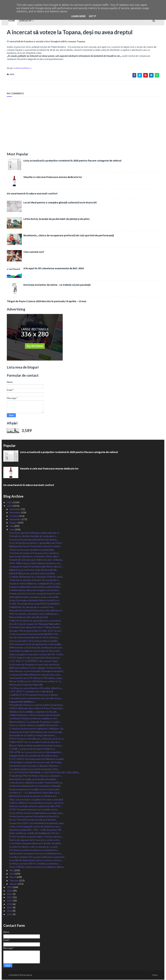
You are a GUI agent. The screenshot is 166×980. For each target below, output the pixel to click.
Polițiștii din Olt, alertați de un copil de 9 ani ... (32, 607)
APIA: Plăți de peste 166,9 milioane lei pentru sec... (35, 563)
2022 (10, 891)
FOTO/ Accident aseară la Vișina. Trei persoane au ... (36, 837)
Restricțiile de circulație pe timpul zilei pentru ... (33, 735)
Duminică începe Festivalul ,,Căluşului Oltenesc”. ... (35, 766)
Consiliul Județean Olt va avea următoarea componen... (37, 857)
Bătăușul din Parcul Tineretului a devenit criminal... (35, 547)
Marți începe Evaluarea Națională (26, 685)
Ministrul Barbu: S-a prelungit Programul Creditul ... (35, 722)
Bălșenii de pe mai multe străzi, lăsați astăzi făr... (34, 570)
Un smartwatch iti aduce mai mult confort (27, 194)
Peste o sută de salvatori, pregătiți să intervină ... (34, 725)
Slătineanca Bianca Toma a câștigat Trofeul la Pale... (36, 668)
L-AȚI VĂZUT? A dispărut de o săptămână (31, 692)
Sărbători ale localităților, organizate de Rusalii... (33, 712)
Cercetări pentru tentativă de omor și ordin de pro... (36, 698)
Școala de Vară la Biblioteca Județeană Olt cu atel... (35, 584)
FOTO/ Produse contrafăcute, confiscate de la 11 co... (37, 739)
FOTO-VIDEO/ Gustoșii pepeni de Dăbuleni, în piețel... (37, 759)
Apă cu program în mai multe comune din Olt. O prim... (37, 654)
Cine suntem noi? (29, 252)
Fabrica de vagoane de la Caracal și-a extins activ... (35, 840)
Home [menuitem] (7, 21)
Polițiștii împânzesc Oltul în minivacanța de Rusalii (34, 715)
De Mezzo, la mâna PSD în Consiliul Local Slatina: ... (35, 864)
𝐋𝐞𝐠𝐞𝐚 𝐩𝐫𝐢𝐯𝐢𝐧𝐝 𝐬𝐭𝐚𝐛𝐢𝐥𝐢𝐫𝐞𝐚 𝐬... (22, 702)
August (14, 523)
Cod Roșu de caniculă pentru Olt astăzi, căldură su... (36, 688)
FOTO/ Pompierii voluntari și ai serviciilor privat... (34, 810)
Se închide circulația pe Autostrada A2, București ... (35, 651)
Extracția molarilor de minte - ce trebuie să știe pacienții (52, 285)
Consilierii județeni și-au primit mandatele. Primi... (34, 769)
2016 (10, 911)
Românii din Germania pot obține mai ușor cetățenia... (36, 560)
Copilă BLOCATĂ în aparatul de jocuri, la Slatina (34, 695)
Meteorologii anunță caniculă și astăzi (28, 617)
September (16, 519)
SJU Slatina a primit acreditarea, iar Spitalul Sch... (34, 850)
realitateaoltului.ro (17, 68)
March (13, 877)
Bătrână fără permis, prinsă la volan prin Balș (32, 573)
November (15, 513)
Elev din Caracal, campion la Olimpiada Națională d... (35, 624)
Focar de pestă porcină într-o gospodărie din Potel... (36, 543)
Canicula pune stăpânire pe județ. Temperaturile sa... (36, 783)
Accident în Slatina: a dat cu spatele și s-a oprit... (34, 847)
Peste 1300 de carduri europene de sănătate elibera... (37, 867)
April (12, 874)
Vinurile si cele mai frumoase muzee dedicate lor (48, 177)
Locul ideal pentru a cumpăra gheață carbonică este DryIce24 (55, 203)
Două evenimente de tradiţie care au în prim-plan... (35, 790)
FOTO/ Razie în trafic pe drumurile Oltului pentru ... (35, 658)
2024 (10, 506)
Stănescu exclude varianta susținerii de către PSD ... (36, 806)
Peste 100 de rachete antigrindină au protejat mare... (37, 813)
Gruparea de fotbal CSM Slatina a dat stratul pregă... (36, 732)
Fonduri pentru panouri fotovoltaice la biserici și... (34, 817)
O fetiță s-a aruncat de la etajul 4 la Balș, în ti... (33, 749)
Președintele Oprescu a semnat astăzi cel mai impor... (37, 705)
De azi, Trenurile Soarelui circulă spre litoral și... (33, 820)
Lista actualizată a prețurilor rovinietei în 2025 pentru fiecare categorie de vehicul (67, 161)
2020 (10, 898)
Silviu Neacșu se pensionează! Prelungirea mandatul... (37, 671)
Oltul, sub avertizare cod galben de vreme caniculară (36, 800)
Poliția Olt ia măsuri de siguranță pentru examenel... (35, 621)
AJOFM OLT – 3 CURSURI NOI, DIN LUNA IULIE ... (35, 793)
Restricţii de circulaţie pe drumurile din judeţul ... (33, 779)
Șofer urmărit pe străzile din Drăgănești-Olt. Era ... (35, 833)
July (12, 526)
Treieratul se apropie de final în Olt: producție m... (35, 580)
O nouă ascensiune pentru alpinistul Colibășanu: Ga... (37, 729)
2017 (10, 908)
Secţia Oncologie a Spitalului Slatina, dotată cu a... (35, 601)
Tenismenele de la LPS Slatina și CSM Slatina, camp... (36, 678)
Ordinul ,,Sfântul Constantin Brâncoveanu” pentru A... (37, 803)
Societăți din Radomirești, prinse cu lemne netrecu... (36, 860)
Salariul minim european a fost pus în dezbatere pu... (36, 854)
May (12, 870)
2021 (10, 894)
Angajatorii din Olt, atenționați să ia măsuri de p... (34, 756)
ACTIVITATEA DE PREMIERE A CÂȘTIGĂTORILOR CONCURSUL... (45, 773)
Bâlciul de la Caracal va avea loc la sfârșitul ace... (33, 796)
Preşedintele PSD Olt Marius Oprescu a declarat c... (36, 776)
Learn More (78, 16)
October (14, 516)
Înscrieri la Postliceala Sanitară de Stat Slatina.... (34, 540)
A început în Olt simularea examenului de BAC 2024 (48, 269)
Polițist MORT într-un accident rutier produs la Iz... (35, 742)
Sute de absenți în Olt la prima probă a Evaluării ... (34, 641)
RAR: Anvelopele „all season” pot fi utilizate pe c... (35, 614)
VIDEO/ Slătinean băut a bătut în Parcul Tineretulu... (36, 709)
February (14, 881)
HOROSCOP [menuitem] (20, 21)
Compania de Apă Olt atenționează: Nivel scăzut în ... (36, 567)
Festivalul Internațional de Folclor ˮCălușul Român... (35, 628)
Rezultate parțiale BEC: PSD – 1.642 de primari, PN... (36, 830)
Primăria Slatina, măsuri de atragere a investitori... (35, 590)
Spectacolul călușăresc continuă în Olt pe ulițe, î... (35, 557)
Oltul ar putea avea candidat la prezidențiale (32, 550)
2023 (10, 887)
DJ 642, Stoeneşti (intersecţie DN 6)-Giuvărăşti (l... (35, 604)
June (12, 530)
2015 (10, 914)
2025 (10, 503)
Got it (92, 16)
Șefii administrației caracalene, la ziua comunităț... (34, 597)
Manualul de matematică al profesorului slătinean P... (36, 611)
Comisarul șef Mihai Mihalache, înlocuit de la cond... (35, 675)
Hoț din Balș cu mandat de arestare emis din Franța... (36, 763)
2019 (10, 901)
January (14, 884)
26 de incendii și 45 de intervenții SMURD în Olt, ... (35, 634)
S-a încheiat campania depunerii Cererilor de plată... (36, 844)
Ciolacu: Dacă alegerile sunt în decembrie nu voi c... (35, 827)
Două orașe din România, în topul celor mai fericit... (35, 665)
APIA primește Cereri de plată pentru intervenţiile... (36, 644)
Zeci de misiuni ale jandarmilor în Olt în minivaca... (34, 638)
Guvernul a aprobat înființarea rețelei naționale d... (35, 533)
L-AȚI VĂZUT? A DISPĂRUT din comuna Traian (34, 661)
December (15, 509)
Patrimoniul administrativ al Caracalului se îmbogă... (35, 786)
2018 (10, 904)
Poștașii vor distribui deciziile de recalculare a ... (33, 536)
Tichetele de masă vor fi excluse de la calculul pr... (35, 553)
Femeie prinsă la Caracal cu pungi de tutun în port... (35, 594)
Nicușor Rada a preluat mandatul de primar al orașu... (36, 746)
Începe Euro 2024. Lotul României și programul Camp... (37, 823)
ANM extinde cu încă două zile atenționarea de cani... (36, 648)
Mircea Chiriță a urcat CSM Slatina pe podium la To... (36, 682)
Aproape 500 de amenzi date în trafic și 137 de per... (36, 631)
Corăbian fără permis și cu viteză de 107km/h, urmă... (36, 577)
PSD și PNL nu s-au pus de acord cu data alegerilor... (36, 752)
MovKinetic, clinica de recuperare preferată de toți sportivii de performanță (64, 236)
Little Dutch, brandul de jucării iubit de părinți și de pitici (51, 219)
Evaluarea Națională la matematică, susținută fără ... (35, 587)
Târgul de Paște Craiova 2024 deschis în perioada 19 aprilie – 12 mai (41, 302)
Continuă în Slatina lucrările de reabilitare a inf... (34, 719)
